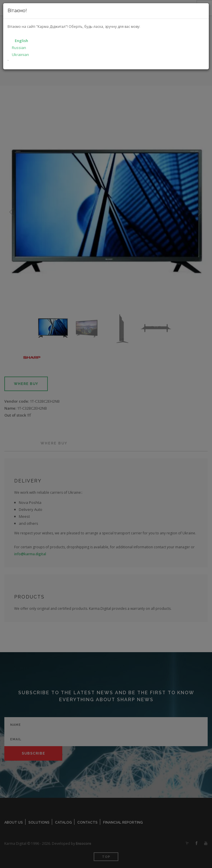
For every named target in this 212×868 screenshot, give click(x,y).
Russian (19, 48)
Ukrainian (20, 55)
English (21, 41)
